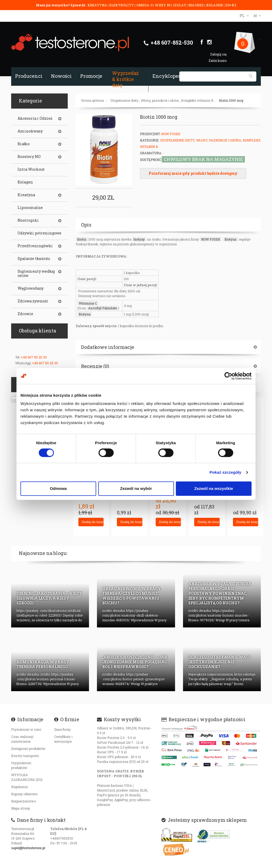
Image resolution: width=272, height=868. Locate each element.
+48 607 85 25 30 (34, 357)
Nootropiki (28, 220)
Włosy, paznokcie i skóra (160, 100)
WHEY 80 (163, 5)
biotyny (139, 239)
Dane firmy (62, 729)
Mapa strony (21, 808)
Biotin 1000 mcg (231, 100)
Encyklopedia (169, 76)
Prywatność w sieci (26, 729)
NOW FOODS (211, 239)
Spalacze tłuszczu (34, 259)
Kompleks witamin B (197, 100)
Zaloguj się (218, 54)
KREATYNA (98, 5)
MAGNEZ (196, 5)
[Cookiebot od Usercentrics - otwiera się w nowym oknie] (228, 376)
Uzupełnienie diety (124, 100)
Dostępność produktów (28, 749)
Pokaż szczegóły (226, 472)
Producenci (29, 76)
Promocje (91, 76)
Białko (24, 144)
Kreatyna (26, 195)
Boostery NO (29, 157)
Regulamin (20, 787)
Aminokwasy (30, 131)
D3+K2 (231, 5)
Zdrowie (25, 314)
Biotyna (230, 239)
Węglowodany (31, 288)
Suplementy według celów (36, 273)
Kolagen (25, 182)
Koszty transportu (25, 756)
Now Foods (171, 134)
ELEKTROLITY (122, 5)
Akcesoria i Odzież (35, 118)
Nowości (61, 76)
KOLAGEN (215, 5)
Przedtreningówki (35, 246)
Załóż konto (218, 61)
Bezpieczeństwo (24, 801)
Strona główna (92, 100)
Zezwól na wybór (136, 488)
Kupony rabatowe (24, 794)
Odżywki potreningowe (39, 233)
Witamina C (88, 303)
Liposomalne (30, 208)
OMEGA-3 (145, 5)
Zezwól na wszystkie (214, 488)
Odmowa (58, 488)
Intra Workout (31, 169)
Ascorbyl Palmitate (103, 308)
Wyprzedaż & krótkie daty (125, 79)
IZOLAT (180, 5)
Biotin (82, 239)
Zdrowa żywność (33, 301)
